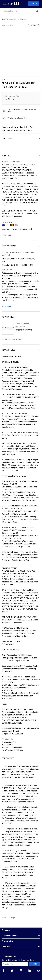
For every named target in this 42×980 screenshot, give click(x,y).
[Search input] (19, 11)
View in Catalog (8, 25)
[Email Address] (15, 964)
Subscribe (34, 964)
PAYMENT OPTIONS (9, 222)
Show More (7, 235)
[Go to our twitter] (12, 971)
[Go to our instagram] (21, 971)
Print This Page (8, 918)
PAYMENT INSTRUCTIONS (11, 162)
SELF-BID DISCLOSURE (10, 270)
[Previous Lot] (29, 25)
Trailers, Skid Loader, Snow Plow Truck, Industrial (18, 254)
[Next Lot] (39, 25)
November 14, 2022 (12, 96)
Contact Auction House (11, 339)
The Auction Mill (22, 109)
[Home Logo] (13, 4)
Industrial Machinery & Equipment (14, 19)
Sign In (34, 4)
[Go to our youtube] (38, 971)
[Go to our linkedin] (30, 971)
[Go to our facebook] (3, 971)
